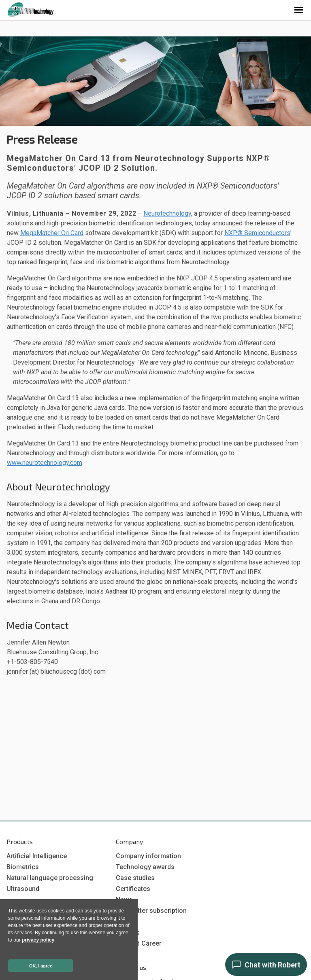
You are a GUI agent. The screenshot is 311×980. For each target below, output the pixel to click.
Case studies (135, 878)
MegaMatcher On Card (52, 233)
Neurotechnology (167, 213)
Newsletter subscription (151, 911)
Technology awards (145, 867)
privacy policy (38, 940)
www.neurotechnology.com (45, 463)
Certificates (133, 889)
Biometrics (23, 867)
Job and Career (139, 943)
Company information (148, 856)
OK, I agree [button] (41, 966)
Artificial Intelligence (37, 856)
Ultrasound (23, 889)
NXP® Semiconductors (257, 233)
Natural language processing (50, 878)
